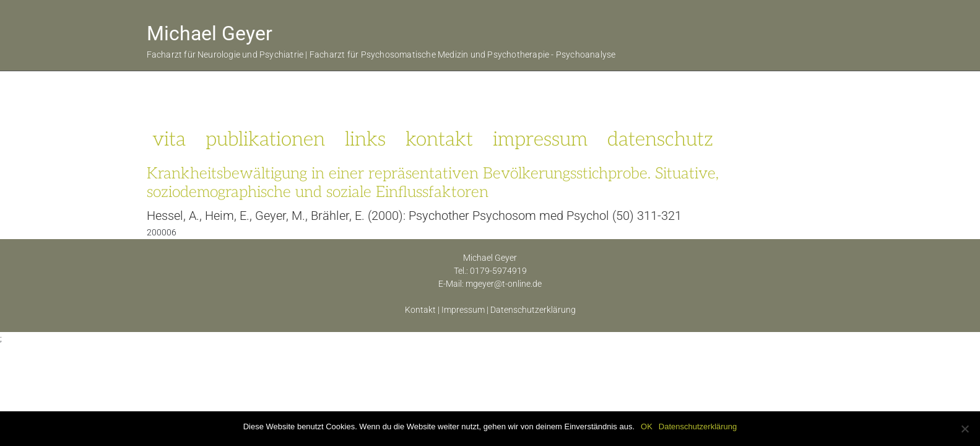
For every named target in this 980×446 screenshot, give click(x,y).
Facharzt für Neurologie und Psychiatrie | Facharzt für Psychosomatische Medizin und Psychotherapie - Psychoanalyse (381, 55)
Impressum (463, 310)
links (365, 139)
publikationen (265, 139)
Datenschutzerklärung (533, 310)
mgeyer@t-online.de (504, 284)
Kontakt (420, 310)
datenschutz (660, 139)
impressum (540, 139)
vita (169, 139)
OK (647, 426)
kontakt (439, 139)
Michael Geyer (210, 33)
